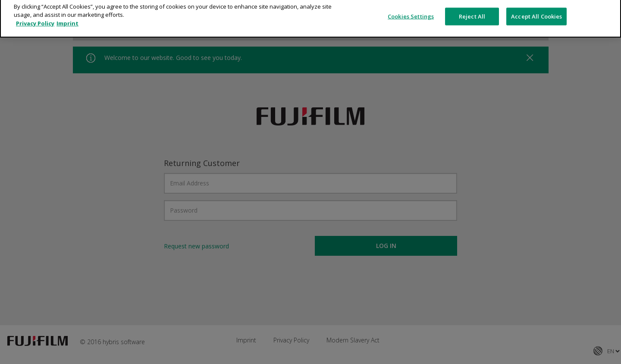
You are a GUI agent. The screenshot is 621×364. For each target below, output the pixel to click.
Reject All (472, 11)
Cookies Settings (411, 11)
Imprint (67, 18)
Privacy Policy (35, 18)
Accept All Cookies (536, 11)
